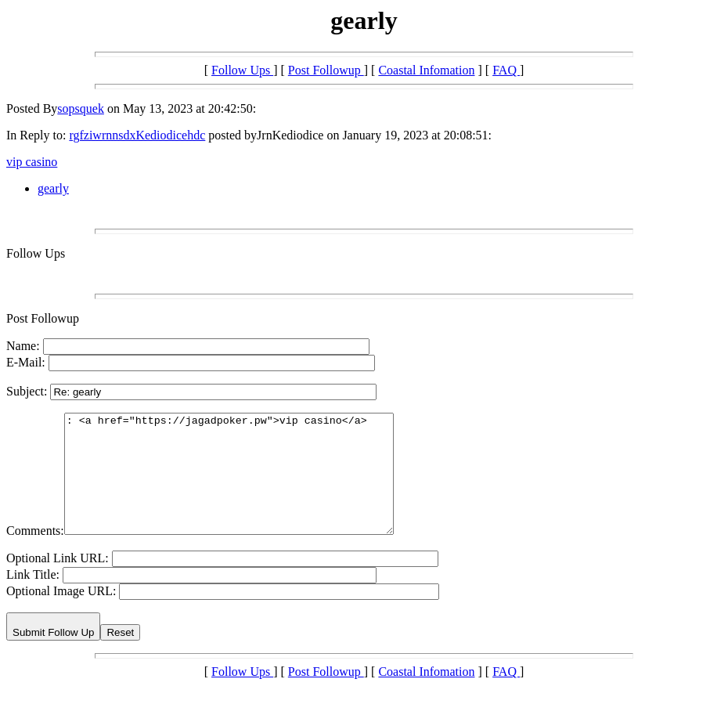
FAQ (506, 70)
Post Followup (326, 70)
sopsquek (81, 108)
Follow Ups (242, 70)
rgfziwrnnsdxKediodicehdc (137, 135)
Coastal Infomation (426, 70)
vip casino (32, 162)
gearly (53, 188)
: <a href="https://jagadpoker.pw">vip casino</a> (249, 486)
